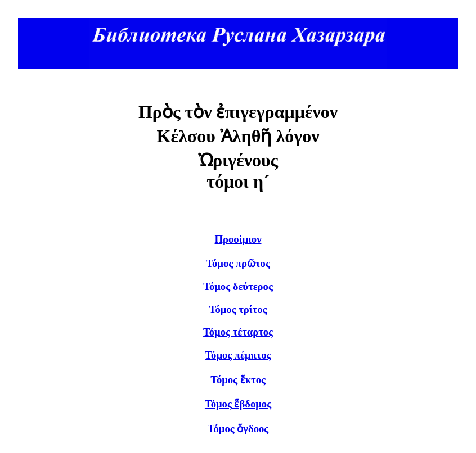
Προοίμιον (238, 239)
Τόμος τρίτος (238, 309)
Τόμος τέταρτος (238, 332)
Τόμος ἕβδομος (238, 404)
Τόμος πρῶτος (238, 263)
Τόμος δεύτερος (238, 286)
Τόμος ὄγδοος (238, 429)
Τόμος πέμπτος (238, 355)
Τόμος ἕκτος (238, 380)
